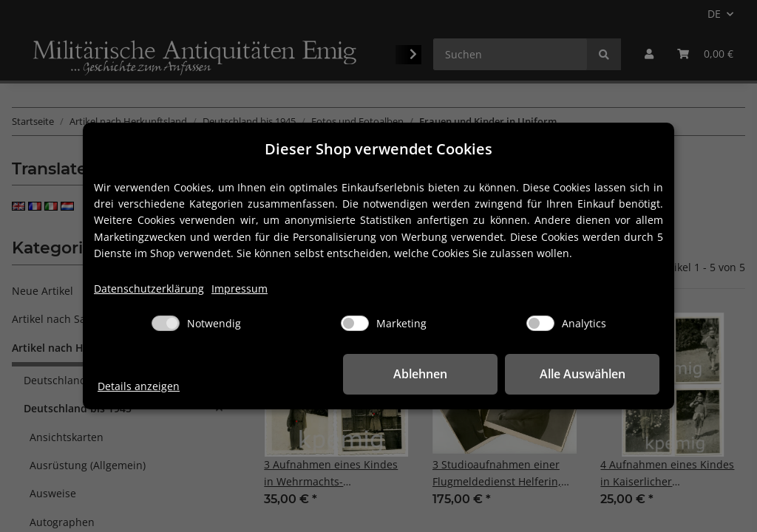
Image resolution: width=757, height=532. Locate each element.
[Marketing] (355, 323)
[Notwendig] (166, 323)
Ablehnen (431, 374)
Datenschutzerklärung (149, 289)
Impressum (240, 289)
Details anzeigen (139, 386)
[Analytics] (540, 323)
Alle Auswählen (585, 374)
